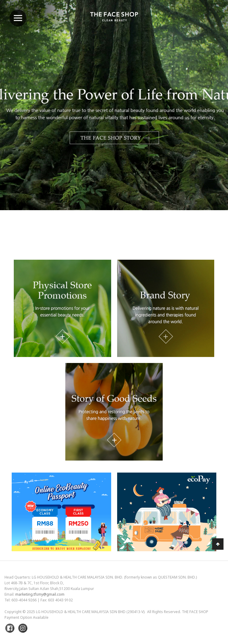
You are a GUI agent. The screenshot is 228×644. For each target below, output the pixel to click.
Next (209, 121)
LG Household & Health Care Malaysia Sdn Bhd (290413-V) (90, 612)
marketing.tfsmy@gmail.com (40, 594)
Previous (19, 121)
